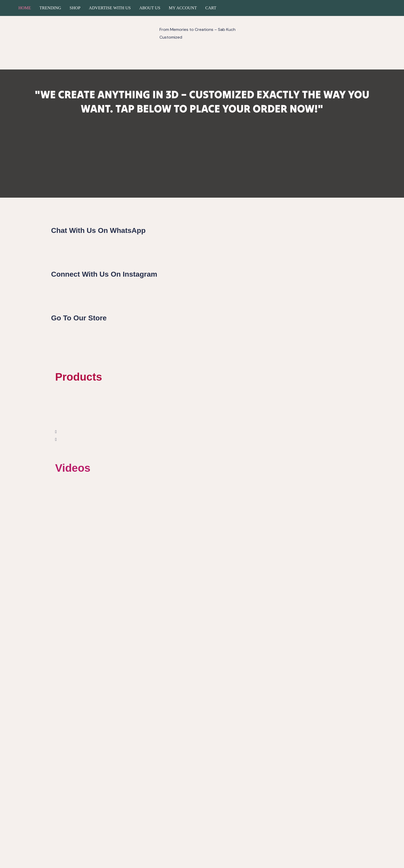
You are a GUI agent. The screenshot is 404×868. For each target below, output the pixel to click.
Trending (50, 8)
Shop (75, 8)
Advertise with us (110, 8)
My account (183, 8)
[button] (202, 432)
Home (25, 8)
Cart (211, 8)
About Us (150, 8)
